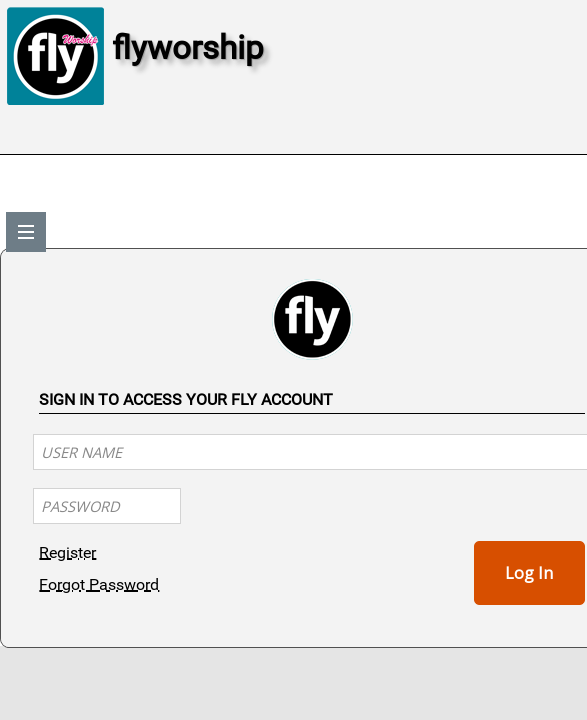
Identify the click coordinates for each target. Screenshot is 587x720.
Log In (529, 573)
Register (67, 552)
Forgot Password (99, 584)
